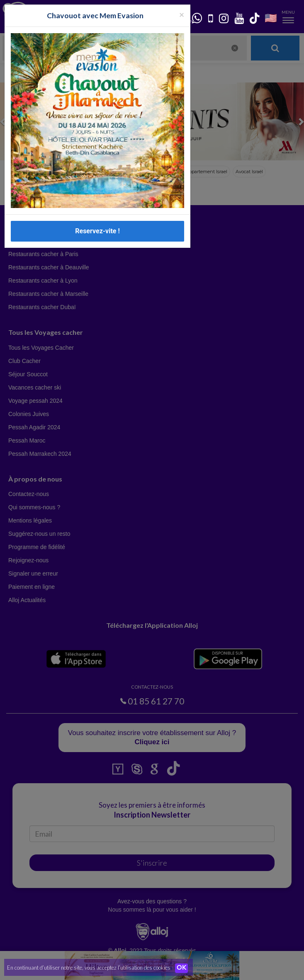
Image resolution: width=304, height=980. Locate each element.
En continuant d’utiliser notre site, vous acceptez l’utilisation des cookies (89, 968)
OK (182, 968)
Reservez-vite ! (97, 231)
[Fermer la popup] (182, 14)
